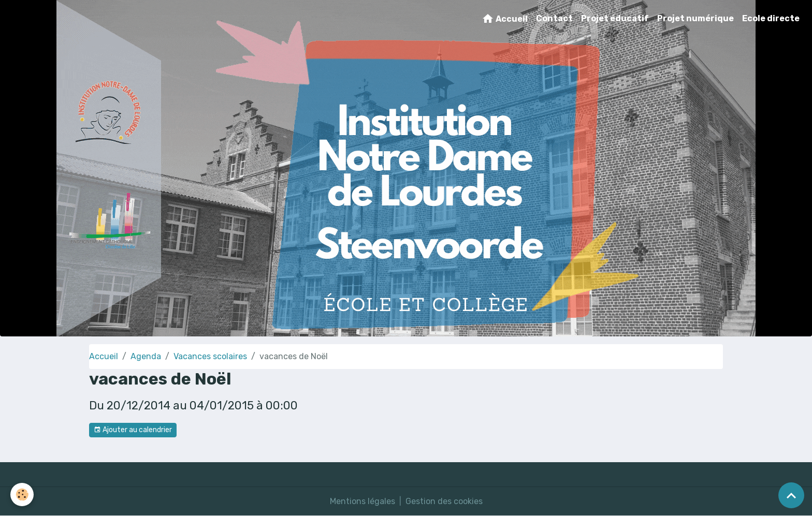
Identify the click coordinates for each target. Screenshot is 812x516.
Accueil (505, 19)
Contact (554, 18)
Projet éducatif (615, 18)
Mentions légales (363, 501)
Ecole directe (771, 18)
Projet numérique (695, 18)
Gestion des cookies (444, 501)
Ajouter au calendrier (133, 430)
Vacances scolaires (210, 356)
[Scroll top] (791, 495)
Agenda (146, 356)
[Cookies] (22, 495)
